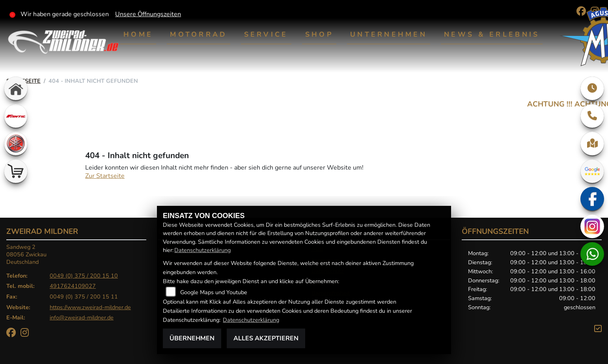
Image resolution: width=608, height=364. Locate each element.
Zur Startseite (105, 176)
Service (266, 34)
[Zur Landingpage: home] (16, 88)
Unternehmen (389, 34)
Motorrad (198, 34)
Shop (319, 34)
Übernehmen (192, 338)
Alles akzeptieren (266, 338)
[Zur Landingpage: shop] (16, 171)
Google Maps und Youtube (214, 292)
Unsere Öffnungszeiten (148, 14)
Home (138, 34)
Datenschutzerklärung (202, 250)
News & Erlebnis (492, 34)
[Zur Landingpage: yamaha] (16, 144)
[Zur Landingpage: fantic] (16, 116)
